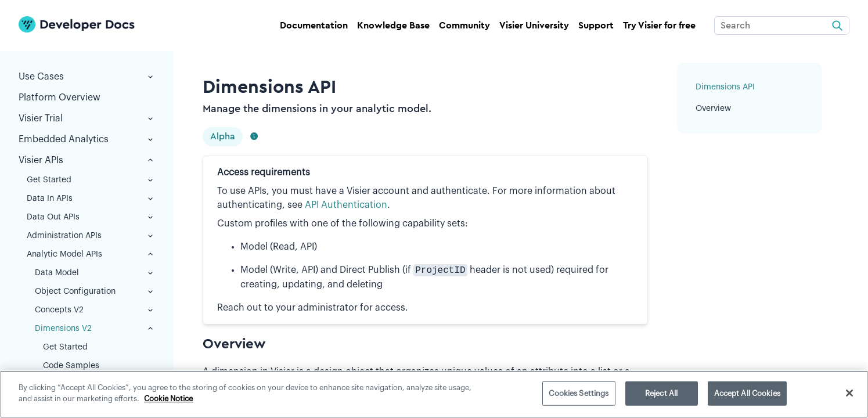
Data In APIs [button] (91, 199)
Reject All (661, 393)
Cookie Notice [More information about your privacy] (168, 399)
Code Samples (71, 366)
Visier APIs (87, 160)
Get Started (91, 180)
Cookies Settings (579, 393)
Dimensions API (725, 87)
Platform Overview (60, 98)
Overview (713, 109)
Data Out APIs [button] (91, 217)
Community (464, 26)
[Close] (849, 393)
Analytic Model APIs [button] (91, 254)
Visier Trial (87, 118)
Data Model (95, 273)
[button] (150, 118)
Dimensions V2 (95, 329)
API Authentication (346, 205)
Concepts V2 (95, 310)
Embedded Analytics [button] (87, 139)
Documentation (314, 26)
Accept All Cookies (747, 393)
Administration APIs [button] (91, 236)
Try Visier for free (659, 26)
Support (596, 26)
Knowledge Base (393, 26)
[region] (434, 394)
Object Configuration (95, 291)
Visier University (534, 26)
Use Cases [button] (87, 77)
